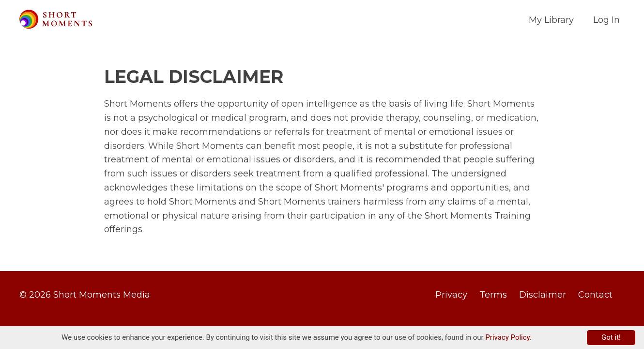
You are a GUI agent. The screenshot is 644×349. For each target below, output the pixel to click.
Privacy (451, 295)
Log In (606, 20)
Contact (595, 295)
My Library (551, 20)
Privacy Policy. (508, 337)
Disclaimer (543, 295)
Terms (493, 295)
